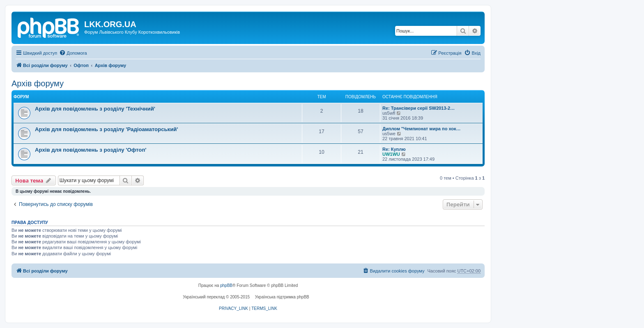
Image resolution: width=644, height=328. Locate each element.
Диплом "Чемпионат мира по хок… (422, 129)
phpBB (226, 285)
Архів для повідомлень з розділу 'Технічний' (95, 109)
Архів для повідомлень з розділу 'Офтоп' (91, 150)
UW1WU (391, 154)
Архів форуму (38, 83)
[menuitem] (73, 53)
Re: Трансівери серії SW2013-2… (419, 108)
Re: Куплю (394, 149)
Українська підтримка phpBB (282, 297)
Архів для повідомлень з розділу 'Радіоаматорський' (107, 129)
